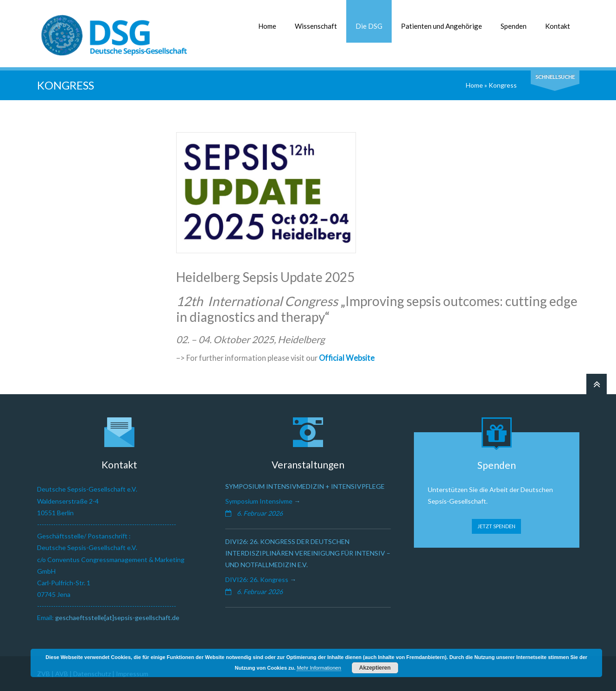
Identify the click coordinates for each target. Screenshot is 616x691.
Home (267, 26)
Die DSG (369, 26)
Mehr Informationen (319, 668)
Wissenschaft (316, 26)
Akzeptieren (375, 668)
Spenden (514, 26)
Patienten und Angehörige (441, 26)
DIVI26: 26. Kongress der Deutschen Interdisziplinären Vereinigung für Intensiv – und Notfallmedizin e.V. (308, 553)
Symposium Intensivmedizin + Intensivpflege (305, 486)
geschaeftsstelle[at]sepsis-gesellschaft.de (117, 617)
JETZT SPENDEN (496, 526)
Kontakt (558, 26)
